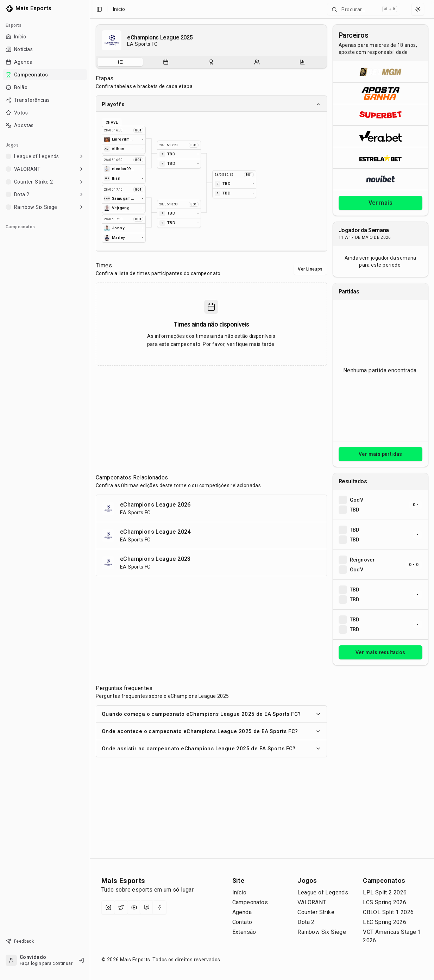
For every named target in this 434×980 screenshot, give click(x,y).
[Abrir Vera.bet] (380, 136)
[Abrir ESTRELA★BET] (380, 158)
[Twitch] (147, 907)
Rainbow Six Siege (322, 932)
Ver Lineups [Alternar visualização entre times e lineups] (310, 269)
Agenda (242, 912)
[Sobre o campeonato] (120, 62)
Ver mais (380, 203)
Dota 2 (306, 922)
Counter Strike (316, 912)
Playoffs (211, 104)
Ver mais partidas (380, 454)
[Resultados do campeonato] (211, 62)
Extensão (244, 932)
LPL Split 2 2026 (385, 892)
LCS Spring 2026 (385, 902)
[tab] (120, 62)
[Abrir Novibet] (380, 179)
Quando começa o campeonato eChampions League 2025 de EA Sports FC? (211, 714)
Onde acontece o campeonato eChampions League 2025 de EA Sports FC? (211, 731)
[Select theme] (418, 9)
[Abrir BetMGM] (380, 72)
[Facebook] (159, 907)
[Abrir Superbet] (380, 115)
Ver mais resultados (380, 652)
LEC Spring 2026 (385, 922)
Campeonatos (250, 902)
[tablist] (211, 62)
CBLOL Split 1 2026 (388, 912)
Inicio (119, 9)
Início (239, 892)
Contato (242, 922)
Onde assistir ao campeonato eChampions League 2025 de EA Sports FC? (211, 749)
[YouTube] (134, 907)
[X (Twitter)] (121, 907)
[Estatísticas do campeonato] (302, 62)
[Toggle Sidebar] (90, 490)
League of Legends (323, 892)
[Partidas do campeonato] (166, 62)
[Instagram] (108, 907)
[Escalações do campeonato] (257, 62)
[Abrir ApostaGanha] (380, 93)
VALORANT (312, 902)
